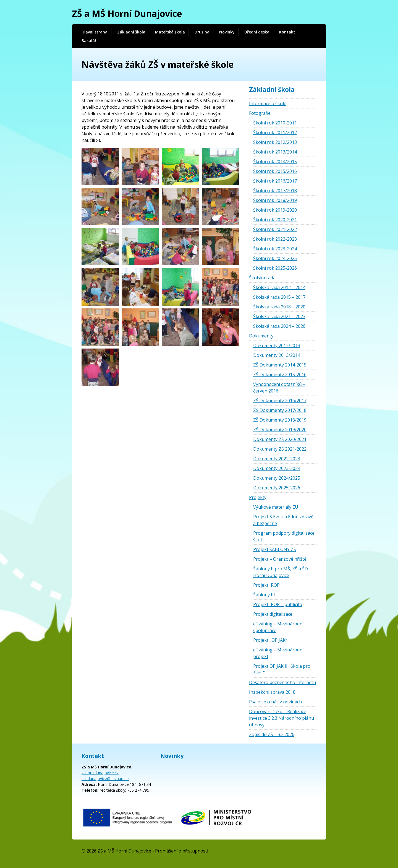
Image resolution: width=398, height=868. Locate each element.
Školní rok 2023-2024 (275, 249)
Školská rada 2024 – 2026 (279, 326)
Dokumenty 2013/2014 (277, 355)
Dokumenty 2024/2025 (277, 478)
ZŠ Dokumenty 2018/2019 (280, 420)
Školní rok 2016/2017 (275, 181)
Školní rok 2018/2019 (275, 200)
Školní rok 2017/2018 (275, 191)
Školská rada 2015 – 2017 (279, 297)
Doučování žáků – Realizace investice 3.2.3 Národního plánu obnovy (282, 718)
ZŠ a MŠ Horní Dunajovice (127, 13)
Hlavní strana (95, 32)
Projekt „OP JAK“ (270, 640)
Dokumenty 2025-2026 (277, 488)
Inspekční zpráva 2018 (272, 692)
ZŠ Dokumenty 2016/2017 (280, 401)
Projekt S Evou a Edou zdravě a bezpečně (283, 520)
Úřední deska (257, 32)
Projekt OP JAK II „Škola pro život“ (282, 669)
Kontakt (287, 32)
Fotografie (260, 113)
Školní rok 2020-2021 (275, 220)
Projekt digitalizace (273, 614)
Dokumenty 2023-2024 (277, 468)
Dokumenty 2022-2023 (277, 459)
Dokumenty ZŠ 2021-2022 (280, 449)
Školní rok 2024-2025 (275, 258)
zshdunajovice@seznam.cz (105, 779)
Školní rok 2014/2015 (275, 162)
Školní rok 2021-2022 (275, 229)
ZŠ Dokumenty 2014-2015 (280, 365)
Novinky (227, 32)
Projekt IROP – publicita (278, 604)
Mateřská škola (170, 32)
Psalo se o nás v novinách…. (277, 702)
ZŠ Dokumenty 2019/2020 (280, 430)
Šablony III (264, 595)
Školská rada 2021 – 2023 (279, 316)
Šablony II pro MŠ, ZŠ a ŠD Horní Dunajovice (281, 572)
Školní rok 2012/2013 (275, 142)
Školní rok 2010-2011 (275, 123)
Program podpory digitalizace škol (284, 536)
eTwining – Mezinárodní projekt (278, 653)
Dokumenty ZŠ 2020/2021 (280, 439)
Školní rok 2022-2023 (275, 239)
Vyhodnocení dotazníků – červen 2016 (279, 388)
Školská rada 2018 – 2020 (279, 307)
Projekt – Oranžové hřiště (280, 559)
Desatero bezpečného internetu (282, 682)
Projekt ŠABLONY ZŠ (275, 549)
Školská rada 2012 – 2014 (279, 287)
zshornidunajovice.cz (100, 773)
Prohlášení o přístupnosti (182, 851)
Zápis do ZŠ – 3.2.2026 (272, 734)
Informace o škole (268, 103)
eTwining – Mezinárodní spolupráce (278, 627)
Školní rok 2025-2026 (275, 268)
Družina (202, 32)
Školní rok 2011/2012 (275, 132)
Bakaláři (90, 41)
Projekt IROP (266, 585)
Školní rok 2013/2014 (275, 152)
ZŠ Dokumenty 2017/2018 (280, 410)
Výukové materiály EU (276, 507)
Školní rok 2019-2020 (275, 210)
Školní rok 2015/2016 (275, 171)
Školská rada (262, 278)
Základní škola (131, 32)
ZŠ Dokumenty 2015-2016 (280, 375)
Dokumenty (261, 336)
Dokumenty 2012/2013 (277, 345)
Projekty (258, 497)
